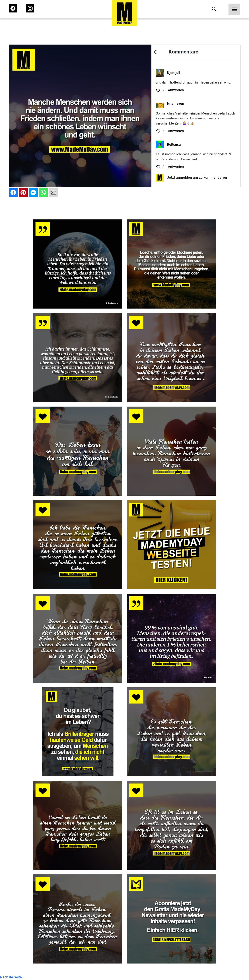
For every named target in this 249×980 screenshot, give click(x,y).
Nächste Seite (11, 977)
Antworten (176, 90)
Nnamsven (176, 103)
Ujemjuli (174, 73)
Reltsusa (174, 144)
